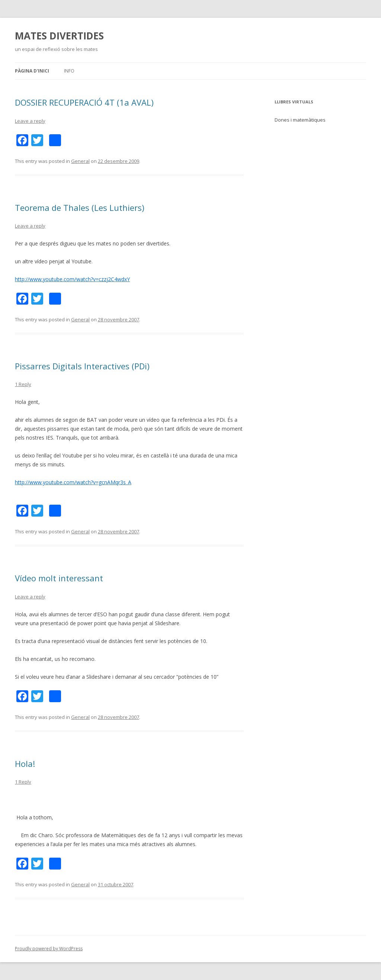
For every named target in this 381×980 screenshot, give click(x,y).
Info (69, 71)
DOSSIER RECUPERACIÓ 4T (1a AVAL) (84, 102)
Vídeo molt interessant (59, 578)
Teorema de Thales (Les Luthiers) (80, 208)
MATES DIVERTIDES (59, 36)
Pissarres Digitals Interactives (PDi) (82, 366)
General (80, 161)
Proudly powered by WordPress (49, 949)
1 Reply (23, 384)
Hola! (25, 764)
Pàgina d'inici (32, 71)
